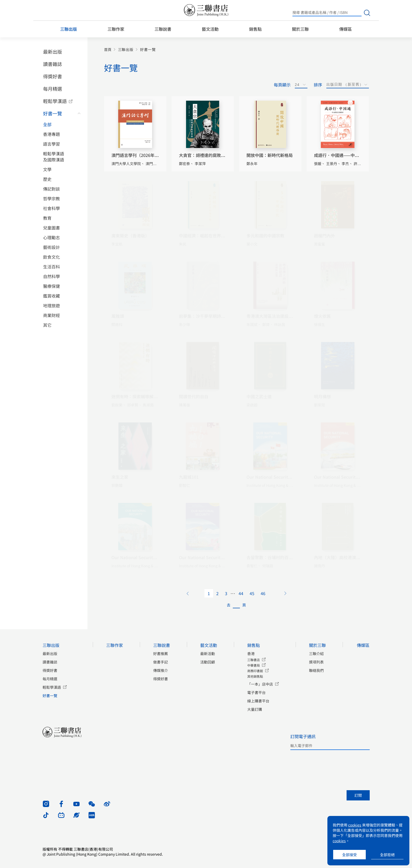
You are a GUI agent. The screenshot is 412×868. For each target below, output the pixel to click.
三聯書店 (254, 660)
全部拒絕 (387, 855)
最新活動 (208, 653)
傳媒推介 (161, 670)
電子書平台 (256, 692)
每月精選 (53, 89)
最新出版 (53, 52)
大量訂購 (255, 709)
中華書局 (254, 665)
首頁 (108, 50)
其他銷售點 (255, 676)
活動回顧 (208, 662)
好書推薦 (161, 653)
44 (241, 593)
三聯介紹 (316, 653)
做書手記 (161, 662)
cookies (355, 825)
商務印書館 (255, 671)
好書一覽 (53, 113)
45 (252, 593)
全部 (47, 124)
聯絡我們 (316, 670)
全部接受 (349, 855)
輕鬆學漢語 (55, 101)
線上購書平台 (258, 701)
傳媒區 (346, 29)
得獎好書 (53, 76)
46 (263, 593)
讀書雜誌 (53, 64)
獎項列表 (316, 662)
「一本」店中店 (260, 684)
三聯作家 (116, 29)
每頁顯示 (282, 85)
